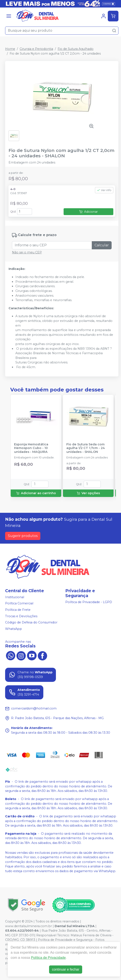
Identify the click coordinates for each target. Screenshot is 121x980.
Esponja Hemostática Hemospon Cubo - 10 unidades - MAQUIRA (31, 448)
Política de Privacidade (48, 958)
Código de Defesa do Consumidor (31, 622)
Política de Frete (18, 610)
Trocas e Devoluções (21, 616)
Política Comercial (19, 603)
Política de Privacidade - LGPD (89, 602)
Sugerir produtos (23, 536)
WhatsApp (14, 629)
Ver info (104, 190)
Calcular (102, 245)
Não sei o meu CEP (27, 252)
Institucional (15, 597)
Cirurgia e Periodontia (36, 49)
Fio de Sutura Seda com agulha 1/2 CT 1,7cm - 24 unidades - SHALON (86, 448)
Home (10, 49)
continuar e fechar (66, 969)
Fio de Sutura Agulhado (76, 49)
